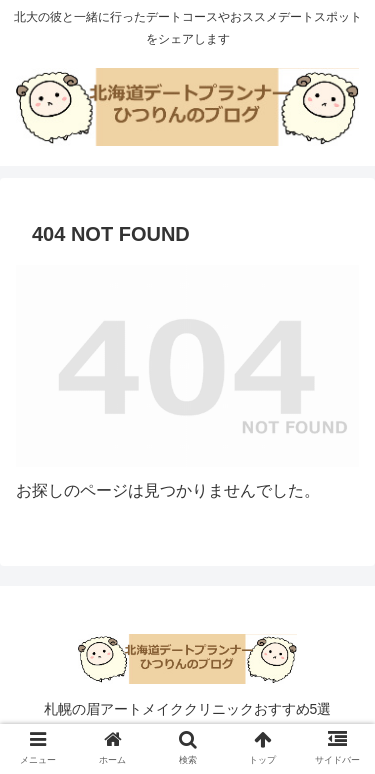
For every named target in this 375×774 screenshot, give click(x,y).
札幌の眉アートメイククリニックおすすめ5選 (188, 709)
